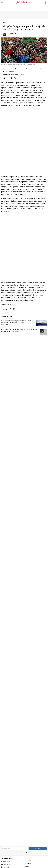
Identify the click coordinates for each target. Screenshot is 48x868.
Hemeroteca (5, 867)
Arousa (28, 866)
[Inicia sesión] (45, 2)
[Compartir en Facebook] (12, 78)
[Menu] (2, 2)
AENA (12, 305)
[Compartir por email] (8, 78)
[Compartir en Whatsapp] (4, 78)
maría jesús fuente (13, 34)
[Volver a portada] (24, 2)
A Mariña (28, 863)
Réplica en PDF (6, 864)
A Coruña (28, 861)
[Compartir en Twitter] (15, 78)
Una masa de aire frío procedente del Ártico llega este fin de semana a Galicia (16, 322)
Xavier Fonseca (6, 325)
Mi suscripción (6, 861)
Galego (28, 853)
